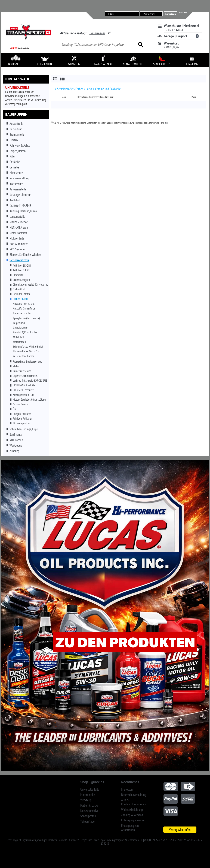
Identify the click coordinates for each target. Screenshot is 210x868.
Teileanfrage (87, 821)
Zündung (14, 451)
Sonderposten (88, 816)
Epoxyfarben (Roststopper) (26, 318)
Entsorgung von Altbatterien (130, 828)
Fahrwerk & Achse (20, 145)
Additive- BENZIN (22, 266)
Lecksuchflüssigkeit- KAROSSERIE (30, 381)
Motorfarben (19, 342)
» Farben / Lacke (83, 89)
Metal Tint (18, 337)
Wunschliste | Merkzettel (182, 26)
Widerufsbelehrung (132, 810)
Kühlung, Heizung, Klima (23, 211)
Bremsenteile (17, 135)
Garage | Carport (176, 36)
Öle (15, 409)
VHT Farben (16, 440)
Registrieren (183, 12)
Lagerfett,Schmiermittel (25, 376)
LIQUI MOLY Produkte (24, 385)
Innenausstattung (19, 178)
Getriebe (14, 167)
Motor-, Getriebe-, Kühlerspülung (29, 400)
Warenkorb (172, 43)
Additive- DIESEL (21, 270)
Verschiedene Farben (24, 356)
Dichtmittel (19, 289)
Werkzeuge (16, 445)
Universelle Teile (90, 789)
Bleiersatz (18, 275)
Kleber (16, 366)
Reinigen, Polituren (23, 419)
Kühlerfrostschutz (22, 371)
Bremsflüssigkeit (21, 280)
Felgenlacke (19, 323)
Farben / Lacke (21, 299)
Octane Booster (21, 404)
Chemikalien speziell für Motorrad (30, 285)
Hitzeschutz (16, 173)
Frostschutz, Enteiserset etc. (27, 362)
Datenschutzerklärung (134, 795)
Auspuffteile (16, 124)
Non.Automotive (89, 811)
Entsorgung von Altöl (133, 820)
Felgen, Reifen (18, 151)
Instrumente (16, 184)
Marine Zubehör (18, 222)
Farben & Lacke (89, 805)
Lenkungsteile (17, 216)
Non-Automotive (19, 244)
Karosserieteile (18, 189)
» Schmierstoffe (64, 89)
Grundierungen (21, 328)
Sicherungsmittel (22, 423)
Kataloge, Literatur (20, 195)
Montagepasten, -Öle (24, 395)
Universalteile (97, 33)
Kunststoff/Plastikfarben (26, 332)
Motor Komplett (18, 233)
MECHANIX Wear (19, 227)
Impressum (127, 789)
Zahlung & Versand (132, 815)
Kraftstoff (15, 200)
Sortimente (16, 435)
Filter (13, 156)
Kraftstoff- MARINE (20, 206)
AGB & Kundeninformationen (134, 802)
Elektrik (14, 140)
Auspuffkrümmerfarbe (24, 308)
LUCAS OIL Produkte (23, 390)
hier (166, 123)
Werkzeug (86, 800)
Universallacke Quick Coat (27, 351)
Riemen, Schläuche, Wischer (25, 255)
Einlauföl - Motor (21, 294)
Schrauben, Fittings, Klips (24, 429)
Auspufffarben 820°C (24, 304)
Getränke (15, 162)
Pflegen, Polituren (22, 414)
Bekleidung (16, 129)
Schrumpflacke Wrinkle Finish (28, 347)
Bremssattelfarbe (22, 313)
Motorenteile (17, 238)
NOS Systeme (17, 249)
